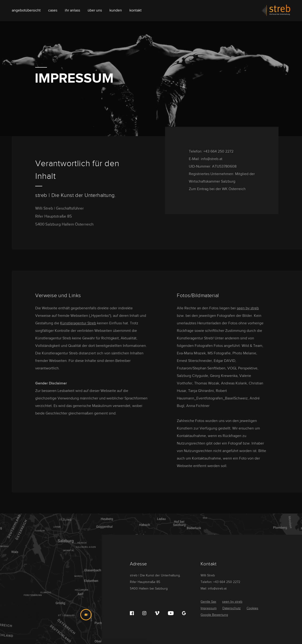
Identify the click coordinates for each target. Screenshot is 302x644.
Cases (53, 10)
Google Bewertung (214, 615)
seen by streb (248, 308)
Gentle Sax (208, 602)
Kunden (116, 10)
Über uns (95, 10)
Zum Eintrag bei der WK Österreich (217, 189)
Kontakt (136, 10)
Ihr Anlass (72, 10)
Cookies (252, 608)
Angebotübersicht (26, 10)
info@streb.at (212, 159)
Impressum (209, 608)
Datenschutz (232, 608)
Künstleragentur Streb (78, 323)
